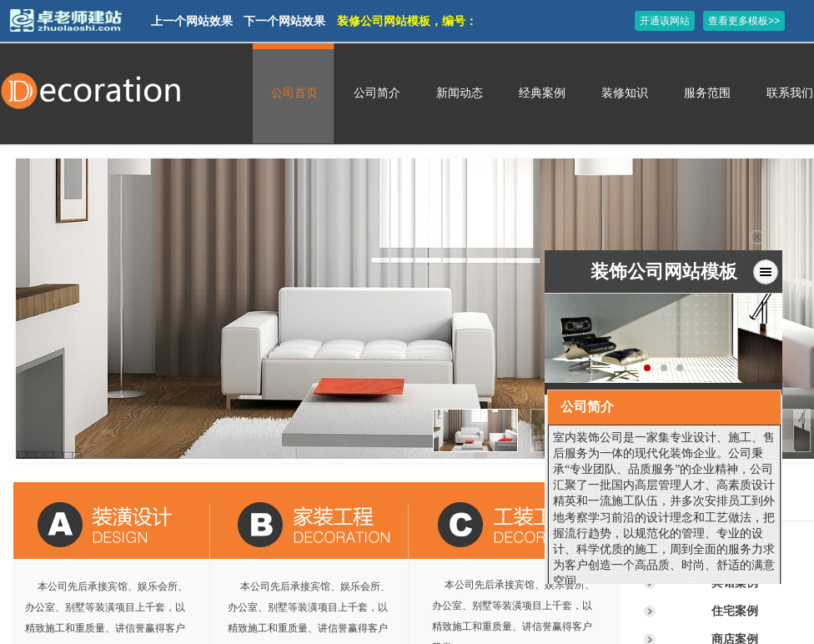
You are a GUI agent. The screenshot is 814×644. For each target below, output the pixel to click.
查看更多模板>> (744, 21)
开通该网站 (665, 21)
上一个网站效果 (192, 21)
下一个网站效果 (284, 21)
